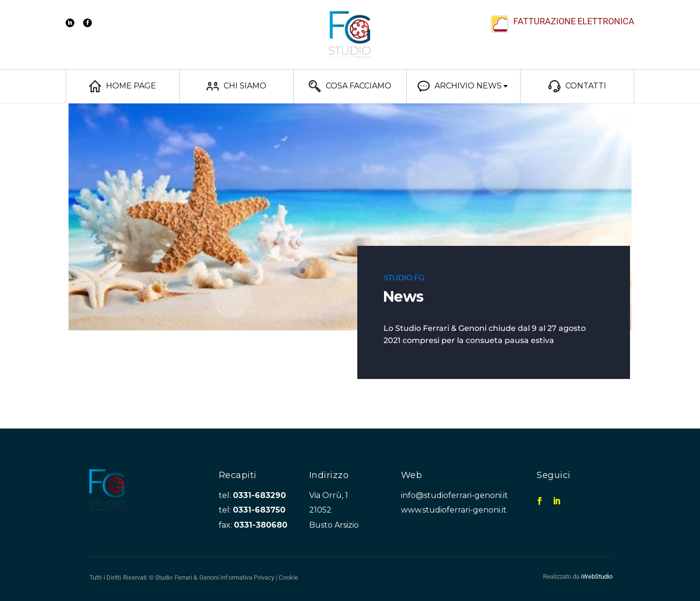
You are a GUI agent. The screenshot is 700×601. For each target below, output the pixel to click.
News (403, 297)
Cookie (288, 577)
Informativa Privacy (247, 577)
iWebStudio (597, 576)
